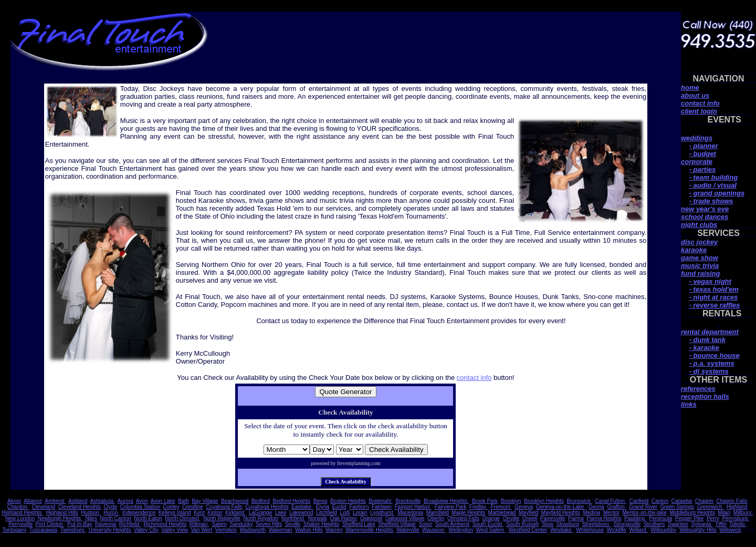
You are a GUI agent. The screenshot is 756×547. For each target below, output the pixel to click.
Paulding (635, 518)
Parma (576, 518)
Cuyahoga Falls (224, 507)
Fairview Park (451, 507)
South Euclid (488, 524)
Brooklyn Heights (544, 501)
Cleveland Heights (80, 507)
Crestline (192, 507)
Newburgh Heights (60, 518)
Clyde (110, 507)
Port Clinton (50, 524)
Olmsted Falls (463, 518)
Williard (638, 530)
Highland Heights (22, 513)
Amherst (55, 501)
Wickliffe (617, 530)
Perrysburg (736, 518)
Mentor (611, 513)
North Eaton (148, 518)
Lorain (360, 513)
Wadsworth (253, 530)
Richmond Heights (165, 524)
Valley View (175, 530)
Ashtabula (102, 501)
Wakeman (281, 530)
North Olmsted (182, 518)
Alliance (33, 501)
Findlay (479, 507)
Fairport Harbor (413, 507)
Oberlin (436, 518)
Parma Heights (604, 518)
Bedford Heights (291, 501)
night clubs (699, 225)
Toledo (738, 524)
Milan (724, 513)
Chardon (18, 507)
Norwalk (318, 518)
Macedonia (410, 513)
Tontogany (14, 530)
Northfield (293, 518)
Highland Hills (62, 513)
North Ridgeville (222, 518)
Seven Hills (269, 524)
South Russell (522, 524)
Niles (91, 518)
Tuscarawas (44, 530)
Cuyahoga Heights (267, 507)
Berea (321, 501)
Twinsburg (73, 530)
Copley (171, 507)
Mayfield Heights (561, 513)
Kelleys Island (175, 513)
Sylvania (702, 524)
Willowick (730, 530)
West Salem (491, 530)
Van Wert (201, 530)
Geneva (524, 507)
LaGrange (260, 513)
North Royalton (261, 518)
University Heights (110, 530)
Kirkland (235, 513)
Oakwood (371, 518)
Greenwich (711, 507)
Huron (111, 513)
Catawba (682, 501)
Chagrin (704, 501)
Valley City (146, 530)
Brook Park (485, 501)
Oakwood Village (405, 518)
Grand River (643, 507)
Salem (219, 524)
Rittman (199, 524)
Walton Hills (309, 530)
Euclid (339, 507)
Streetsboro (596, 524)
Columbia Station (140, 507)
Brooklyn (511, 501)
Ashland (78, 501)
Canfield (639, 501)
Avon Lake (163, 501)
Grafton (616, 507)
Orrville (511, 518)
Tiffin (721, 524)
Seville (293, 524)
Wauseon (434, 530)
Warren (334, 530)
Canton (660, 501)
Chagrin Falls (732, 501)
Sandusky (241, 524)
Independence (139, 513)
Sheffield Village (397, 524)
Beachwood (235, 501)
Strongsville (627, 524)
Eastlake (302, 507)
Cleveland (44, 507)
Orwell (530, 518)
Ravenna (106, 524)
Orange (491, 518)
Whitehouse (590, 530)
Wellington (461, 530)
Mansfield (438, 513)
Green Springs (677, 507)
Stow (548, 524)
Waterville (408, 530)
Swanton (678, 524)
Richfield (130, 524)
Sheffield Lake (359, 524)
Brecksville (408, 501)
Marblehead (502, 513)
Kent (199, 513)
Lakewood (301, 513)
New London (20, 518)
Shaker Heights (321, 524)
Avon (142, 501)
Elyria (323, 507)
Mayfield (528, 513)
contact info (474, 378)
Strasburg (567, 524)
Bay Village (205, 501)
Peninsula (660, 518)
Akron (14, 501)
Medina (591, 513)
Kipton (215, 513)
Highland (737, 507)
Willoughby (663, 530)
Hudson (91, 513)
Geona (596, 507)
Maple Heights (468, 513)
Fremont (501, 507)
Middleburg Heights (692, 513)
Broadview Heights (446, 501)
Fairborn (359, 507)
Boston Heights (348, 501)
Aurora (125, 501)
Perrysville (20, 524)
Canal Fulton (610, 501)
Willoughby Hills (698, 530)
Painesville (553, 518)
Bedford (261, 501)
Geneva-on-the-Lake (561, 507)
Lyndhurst (382, 513)
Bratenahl (381, 501)
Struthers (654, 524)
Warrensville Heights (369, 530)
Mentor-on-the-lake (645, 513)
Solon (425, 524)
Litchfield (326, 513)
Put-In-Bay (80, 524)
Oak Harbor (344, 518)
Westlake (562, 530)
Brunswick (579, 501)
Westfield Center (528, 530)
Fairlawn (382, 507)
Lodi (345, 513)
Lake (281, 513)
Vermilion (226, 530)
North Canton (115, 518)
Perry (713, 518)
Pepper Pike (689, 518)
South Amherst (453, 524)
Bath (183, 501)
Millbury (743, 513)
